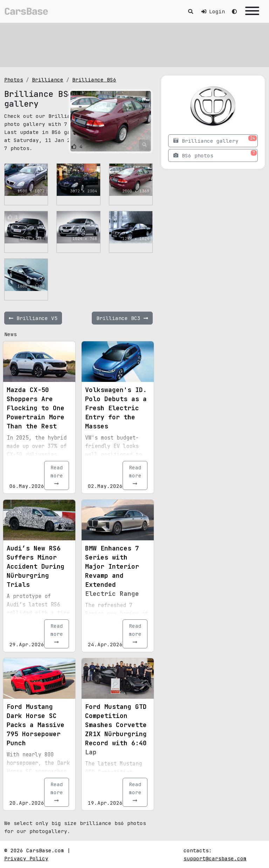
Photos (14, 80)
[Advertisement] (134, 44)
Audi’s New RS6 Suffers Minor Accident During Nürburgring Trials (36, 566)
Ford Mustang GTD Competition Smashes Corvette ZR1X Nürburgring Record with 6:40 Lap (116, 729)
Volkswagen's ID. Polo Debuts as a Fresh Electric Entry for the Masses (116, 408)
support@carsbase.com (215, 858)
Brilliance (48, 80)
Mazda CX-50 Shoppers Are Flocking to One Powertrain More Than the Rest (36, 408)
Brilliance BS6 (94, 80)
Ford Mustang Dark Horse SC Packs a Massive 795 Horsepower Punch (36, 725)
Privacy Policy (26, 858)
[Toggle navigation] (252, 11)
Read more (57, 475)
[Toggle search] (191, 11)
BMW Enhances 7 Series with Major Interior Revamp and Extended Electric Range (112, 571)
